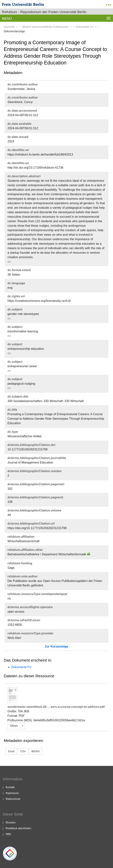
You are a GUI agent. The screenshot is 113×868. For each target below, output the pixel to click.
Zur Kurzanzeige (56, 646)
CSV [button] (23, 751)
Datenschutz (13, 799)
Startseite (9, 27)
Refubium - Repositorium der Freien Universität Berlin (44, 12)
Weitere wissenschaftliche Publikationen (45, 27)
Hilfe (8, 834)
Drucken (11, 822)
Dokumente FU (85, 27)
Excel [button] (11, 751)
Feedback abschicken (18, 828)
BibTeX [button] (36, 751)
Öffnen (14, 726)
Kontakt (10, 787)
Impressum (12, 793)
